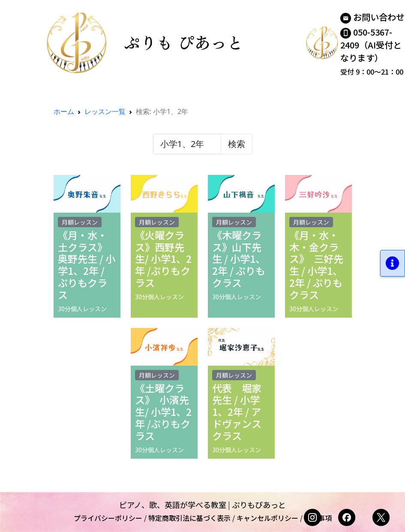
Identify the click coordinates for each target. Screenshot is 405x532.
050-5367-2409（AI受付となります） (371, 45)
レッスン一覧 (105, 111)
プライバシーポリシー (108, 518)
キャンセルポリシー (267, 518)
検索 (237, 144)
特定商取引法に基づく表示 (189, 518)
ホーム (64, 111)
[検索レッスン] (187, 144)
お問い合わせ (379, 17)
